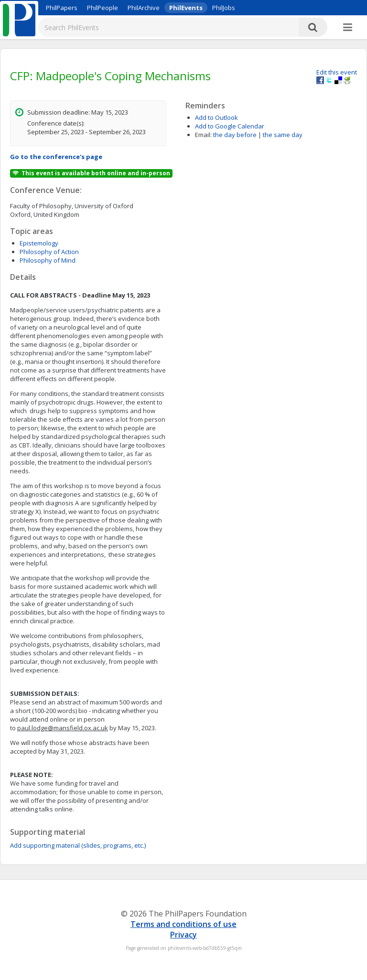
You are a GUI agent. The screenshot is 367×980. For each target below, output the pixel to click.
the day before (235, 135)
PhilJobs (224, 8)
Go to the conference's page (56, 157)
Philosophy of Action (49, 252)
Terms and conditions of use (183, 924)
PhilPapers (62, 8)
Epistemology (39, 243)
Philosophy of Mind (48, 260)
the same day (283, 135)
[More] (348, 28)
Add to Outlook (216, 117)
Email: (203, 135)
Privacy (183, 935)
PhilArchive (144, 8)
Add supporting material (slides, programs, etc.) (78, 845)
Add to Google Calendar (230, 126)
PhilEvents (186, 8)
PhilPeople (103, 8)
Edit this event (337, 72)
